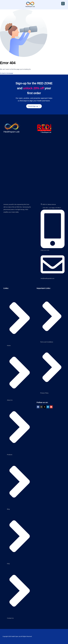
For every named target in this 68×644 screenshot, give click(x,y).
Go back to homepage (7, 73)
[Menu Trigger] (63, 4)
